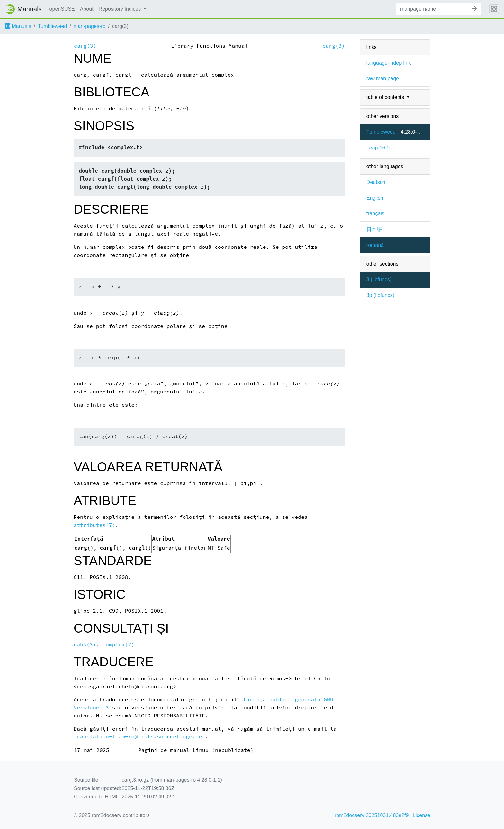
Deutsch (376, 182)
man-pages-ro (90, 26)
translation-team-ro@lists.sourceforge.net (139, 737)
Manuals (18, 26)
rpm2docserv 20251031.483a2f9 (372, 815)
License (422, 815)
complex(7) (119, 645)
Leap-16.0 (378, 148)
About (87, 9)
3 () (379, 279)
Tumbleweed (52, 26)
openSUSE (62, 9)
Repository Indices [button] (121, 9)
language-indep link (389, 63)
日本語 (374, 229)
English (375, 198)
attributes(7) (94, 525)
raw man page (383, 79)
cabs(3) (85, 645)
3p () (380, 295)
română (375, 245)
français (375, 214)
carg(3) (85, 46)
